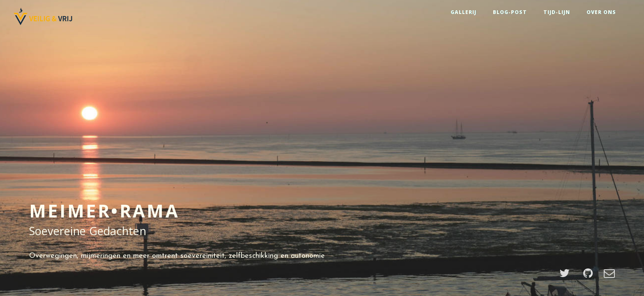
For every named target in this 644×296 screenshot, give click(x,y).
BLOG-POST (510, 12)
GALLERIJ (463, 12)
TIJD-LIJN (557, 12)
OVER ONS (601, 12)
